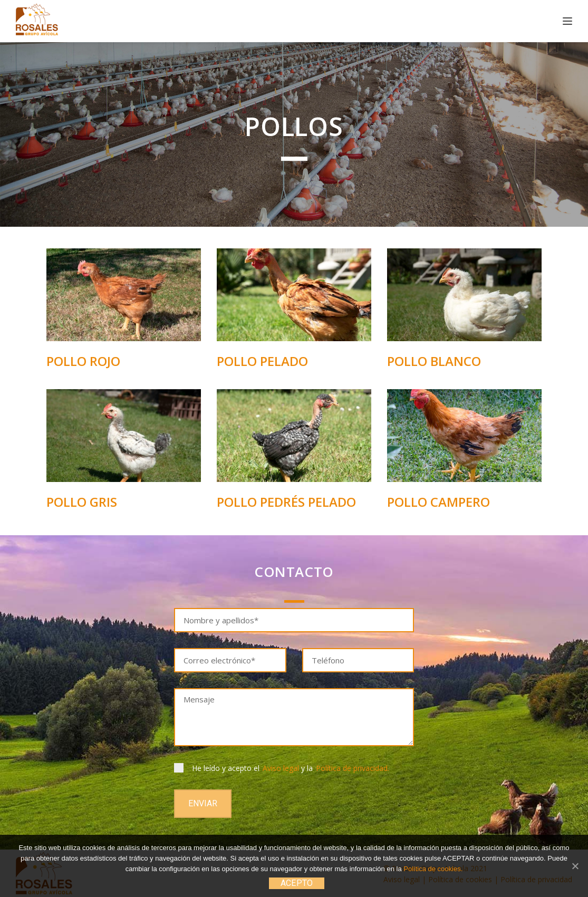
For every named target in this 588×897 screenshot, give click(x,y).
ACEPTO (297, 883)
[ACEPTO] (575, 866)
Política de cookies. (433, 869)
